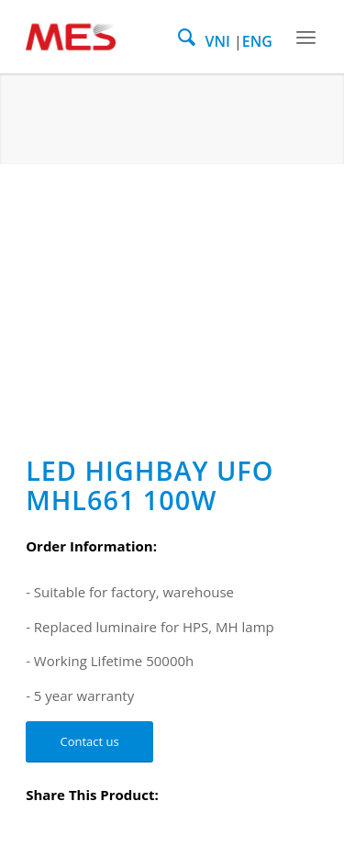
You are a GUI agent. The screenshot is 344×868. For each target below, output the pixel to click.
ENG (257, 41)
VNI (217, 41)
